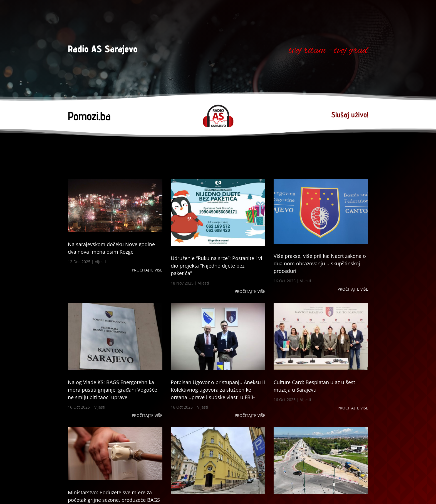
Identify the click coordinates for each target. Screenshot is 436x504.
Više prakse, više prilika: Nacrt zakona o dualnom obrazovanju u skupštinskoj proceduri (320, 263)
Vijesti (100, 262)
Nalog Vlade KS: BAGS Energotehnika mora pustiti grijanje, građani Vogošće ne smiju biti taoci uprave (112, 390)
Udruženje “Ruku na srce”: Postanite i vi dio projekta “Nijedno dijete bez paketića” (216, 266)
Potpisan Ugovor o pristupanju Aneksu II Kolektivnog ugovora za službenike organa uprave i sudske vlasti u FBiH (218, 390)
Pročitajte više (147, 270)
